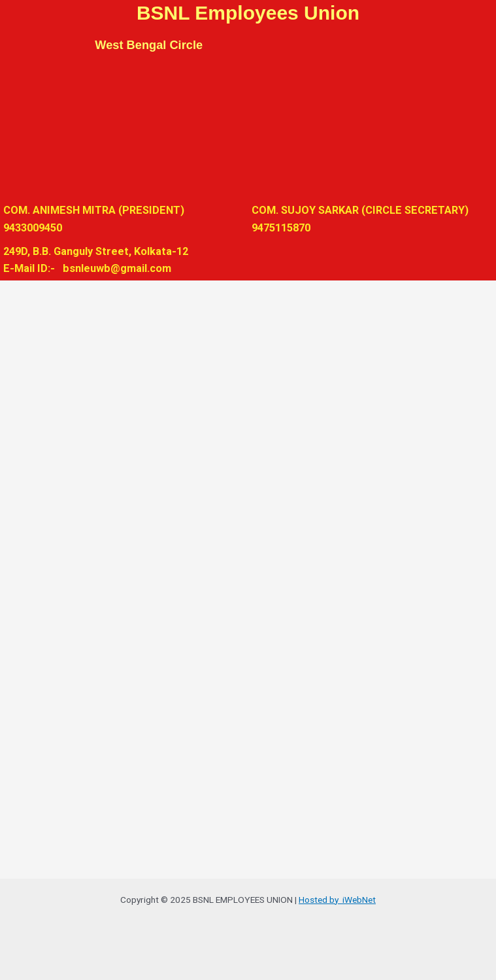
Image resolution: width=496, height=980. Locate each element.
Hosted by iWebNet (337, 900)
